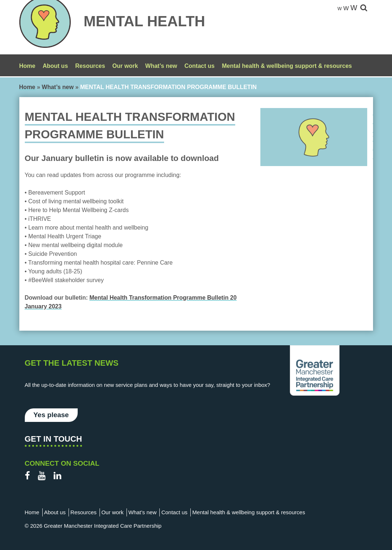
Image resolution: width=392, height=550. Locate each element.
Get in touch (53, 439)
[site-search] (364, 8)
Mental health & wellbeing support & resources (287, 66)
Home (27, 66)
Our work (125, 66)
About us (55, 66)
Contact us (200, 66)
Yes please (51, 415)
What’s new (161, 66)
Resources (90, 66)
